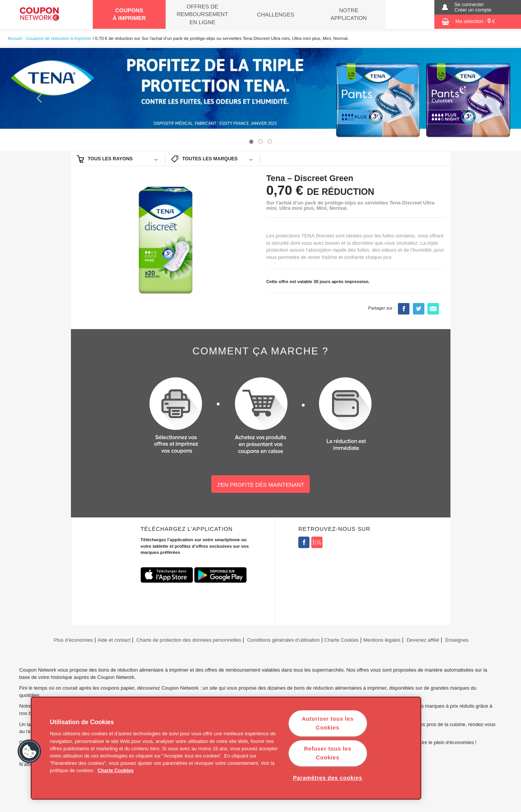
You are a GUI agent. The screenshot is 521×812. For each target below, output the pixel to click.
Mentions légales (382, 640)
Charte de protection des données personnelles (189, 640)
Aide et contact (114, 640)
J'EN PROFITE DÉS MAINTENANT (260, 485)
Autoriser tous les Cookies (328, 723)
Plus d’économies (73, 640)
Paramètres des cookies (328, 778)
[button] (39, 99)
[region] (226, 748)
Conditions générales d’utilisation (283, 640)
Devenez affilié (423, 640)
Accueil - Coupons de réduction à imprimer (49, 38)
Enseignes (457, 640)
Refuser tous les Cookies (328, 753)
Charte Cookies (342, 640)
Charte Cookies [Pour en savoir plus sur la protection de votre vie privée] (116, 770)
